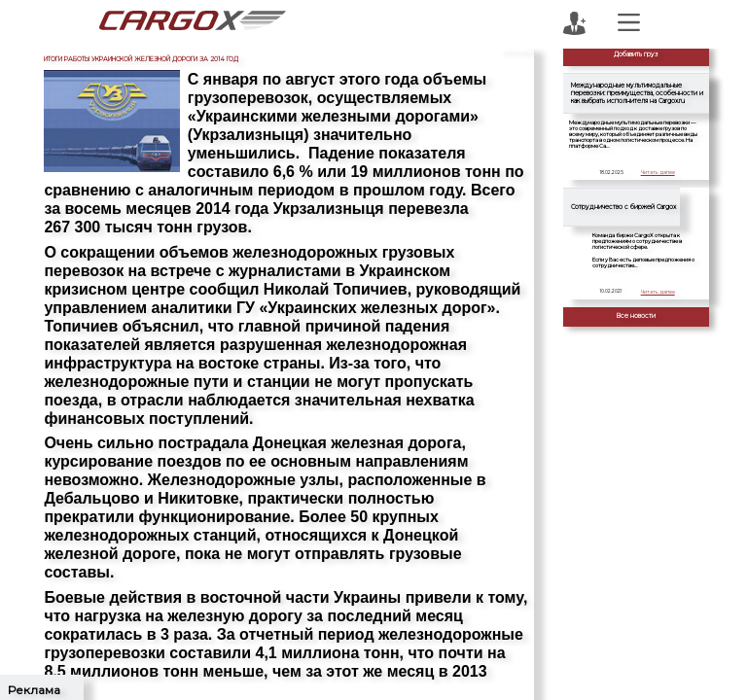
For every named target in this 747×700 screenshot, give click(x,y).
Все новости (636, 316)
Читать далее (658, 172)
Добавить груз (636, 54)
